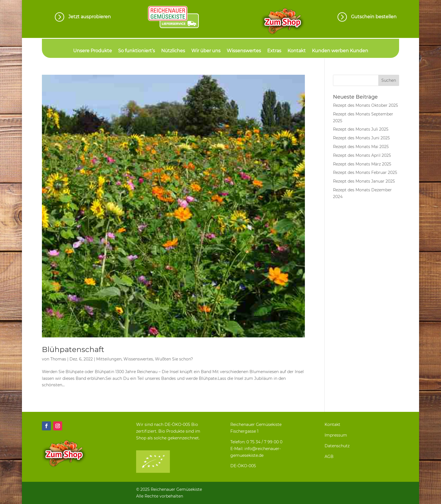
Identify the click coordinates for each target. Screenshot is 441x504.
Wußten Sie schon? (174, 359)
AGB (329, 457)
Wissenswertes (244, 51)
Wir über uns (206, 51)
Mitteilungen (109, 359)
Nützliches (173, 51)
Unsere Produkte (93, 51)
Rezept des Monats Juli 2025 (361, 129)
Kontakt (297, 51)
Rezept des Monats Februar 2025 (365, 172)
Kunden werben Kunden (340, 51)
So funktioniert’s (137, 51)
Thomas (58, 359)
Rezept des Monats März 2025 (362, 164)
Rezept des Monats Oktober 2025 (365, 105)
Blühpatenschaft (73, 349)
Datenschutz (337, 446)
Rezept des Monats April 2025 (362, 155)
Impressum (336, 435)
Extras (274, 51)
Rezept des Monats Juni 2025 (361, 138)
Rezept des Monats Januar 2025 (364, 181)
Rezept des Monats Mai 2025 (361, 147)
